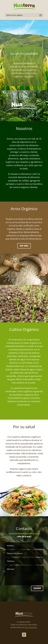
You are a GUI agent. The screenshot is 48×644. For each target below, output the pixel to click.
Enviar (37, 588)
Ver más (24, 246)
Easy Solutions (31, 627)
